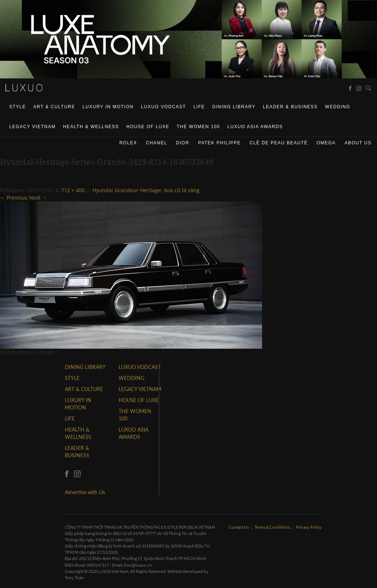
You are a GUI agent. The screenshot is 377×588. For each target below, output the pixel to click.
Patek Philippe (219, 143)
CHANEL (156, 143)
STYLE (18, 107)
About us (358, 143)
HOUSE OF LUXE (148, 127)
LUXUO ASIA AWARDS (255, 127)
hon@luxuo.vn (138, 565)
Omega (326, 143)
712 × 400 (73, 190)
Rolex (128, 143)
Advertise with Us (85, 492)
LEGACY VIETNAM (32, 127)
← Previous (14, 198)
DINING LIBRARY (234, 107)
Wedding (338, 107)
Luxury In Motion (108, 107)
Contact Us (239, 527)
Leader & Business (290, 107)
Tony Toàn (74, 578)
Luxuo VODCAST (163, 107)
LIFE (199, 107)
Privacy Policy (309, 527)
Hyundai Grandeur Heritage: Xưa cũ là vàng (146, 190)
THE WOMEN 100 (198, 127)
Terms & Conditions (273, 527)
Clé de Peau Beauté (279, 143)
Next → (38, 198)
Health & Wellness (91, 127)
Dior (183, 143)
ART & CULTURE (54, 107)
